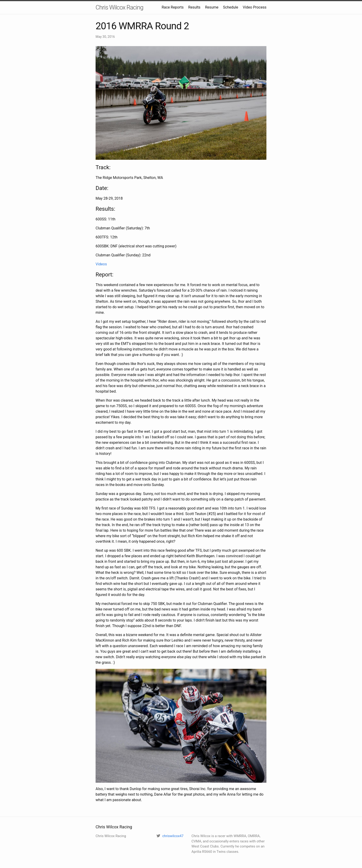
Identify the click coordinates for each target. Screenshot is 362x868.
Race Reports (173, 7)
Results (194, 7)
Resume (212, 7)
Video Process (255, 7)
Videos (101, 264)
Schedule (231, 7)
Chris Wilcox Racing (119, 7)
